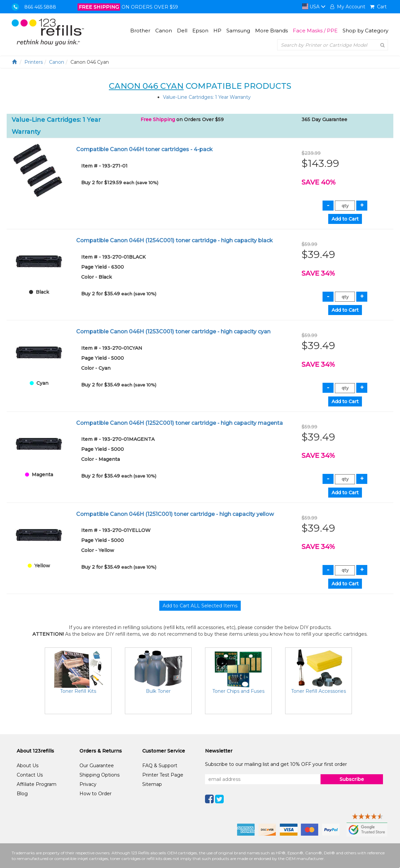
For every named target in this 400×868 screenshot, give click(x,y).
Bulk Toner (158, 691)
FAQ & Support (160, 766)
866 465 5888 (40, 7)
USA (314, 7)
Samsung (238, 31)
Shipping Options (99, 775)
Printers (34, 62)
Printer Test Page (163, 775)
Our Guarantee (97, 766)
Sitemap (152, 784)
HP (217, 31)
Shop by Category (365, 31)
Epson (200, 31)
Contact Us (30, 775)
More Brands (271, 31)
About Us (28, 766)
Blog (22, 794)
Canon (164, 31)
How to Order (95, 794)
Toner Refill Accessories (319, 691)
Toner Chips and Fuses (238, 691)
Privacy (88, 784)
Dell (182, 31)
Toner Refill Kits (78, 691)
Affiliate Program (37, 784)
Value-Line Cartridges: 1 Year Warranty (207, 97)
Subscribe (352, 779)
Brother (140, 31)
